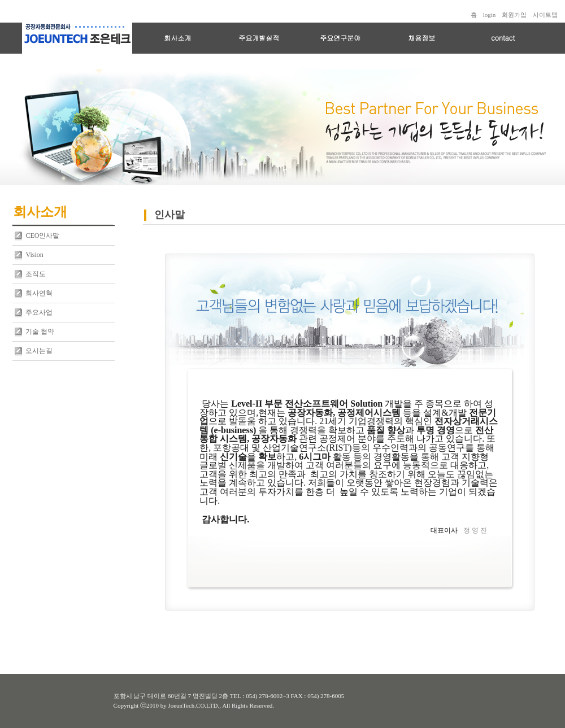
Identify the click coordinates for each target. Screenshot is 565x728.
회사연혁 (39, 293)
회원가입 (514, 15)
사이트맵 (545, 15)
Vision (34, 255)
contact (503, 38)
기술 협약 (40, 332)
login (490, 15)
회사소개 (177, 38)
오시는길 (39, 351)
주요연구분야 (340, 38)
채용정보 (421, 38)
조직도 (36, 274)
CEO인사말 (42, 236)
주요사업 (39, 312)
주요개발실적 (259, 38)
